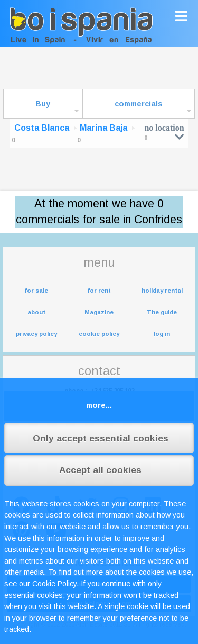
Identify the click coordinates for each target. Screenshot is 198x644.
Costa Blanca (42, 128)
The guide (162, 312)
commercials (139, 104)
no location (164, 132)
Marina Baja (103, 128)
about (36, 312)
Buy (43, 104)
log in (162, 334)
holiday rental (162, 291)
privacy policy (36, 334)
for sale (36, 291)
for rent (99, 291)
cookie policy (99, 334)
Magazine (99, 312)
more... (99, 405)
